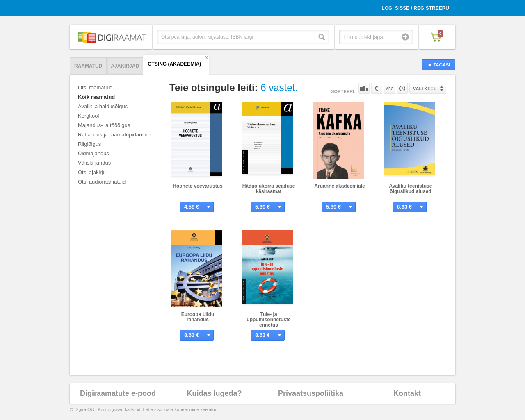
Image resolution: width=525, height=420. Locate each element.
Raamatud (88, 66)
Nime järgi (389, 88)
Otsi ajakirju (92, 172)
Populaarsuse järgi (364, 88)
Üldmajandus (94, 153)
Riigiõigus (89, 144)
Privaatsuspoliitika (311, 393)
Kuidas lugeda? (214, 393)
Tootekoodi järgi (402, 88)
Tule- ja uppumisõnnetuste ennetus (268, 320)
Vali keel (425, 89)
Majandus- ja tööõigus (104, 125)
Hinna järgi (377, 88)
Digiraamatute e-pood (118, 393)
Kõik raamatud (96, 97)
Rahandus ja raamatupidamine (114, 135)
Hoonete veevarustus (197, 186)
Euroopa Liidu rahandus (198, 317)
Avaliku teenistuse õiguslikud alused (411, 189)
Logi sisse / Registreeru (415, 8)
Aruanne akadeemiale (339, 186)
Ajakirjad (125, 66)
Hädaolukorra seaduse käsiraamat (269, 189)
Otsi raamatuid (95, 87)
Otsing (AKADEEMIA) (174, 64)
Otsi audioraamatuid (102, 182)
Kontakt (407, 393)
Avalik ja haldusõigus (103, 106)
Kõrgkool (88, 116)
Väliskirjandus (94, 163)
